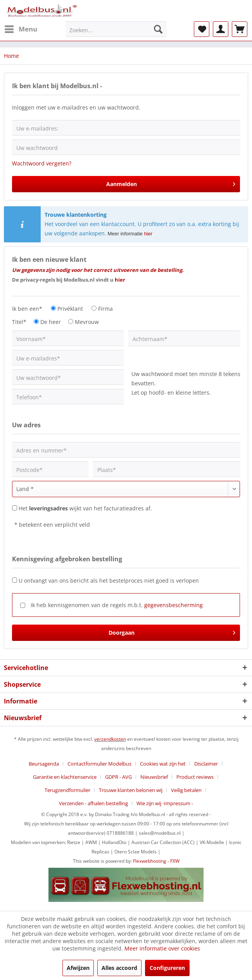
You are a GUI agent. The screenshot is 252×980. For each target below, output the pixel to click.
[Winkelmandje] (240, 29)
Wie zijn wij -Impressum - (165, 803)
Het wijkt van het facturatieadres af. (85, 508)
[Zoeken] (158, 29)
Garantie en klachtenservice (65, 777)
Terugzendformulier (67, 790)
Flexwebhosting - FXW (156, 861)
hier (148, 234)
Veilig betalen (186, 790)
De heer (51, 322)
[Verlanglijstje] (202, 29)
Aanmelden (171, 183)
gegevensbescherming (173, 605)
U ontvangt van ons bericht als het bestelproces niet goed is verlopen (109, 581)
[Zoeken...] (116, 29)
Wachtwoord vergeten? (42, 163)
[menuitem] (21, 29)
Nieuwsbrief (154, 777)
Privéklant (70, 309)
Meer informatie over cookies (162, 948)
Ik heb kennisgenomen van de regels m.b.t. (117, 605)
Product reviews (195, 777)
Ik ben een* (27, 309)
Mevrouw (87, 322)
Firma (105, 309)
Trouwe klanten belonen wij (131, 790)
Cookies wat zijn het (163, 764)
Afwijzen (78, 968)
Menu (21, 28)
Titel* (19, 322)
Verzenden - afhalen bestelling (93, 803)
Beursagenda (44, 764)
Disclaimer (206, 764)
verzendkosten (110, 739)
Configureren (167, 968)
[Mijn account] (221, 29)
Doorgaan (172, 631)
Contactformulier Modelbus (99, 764)
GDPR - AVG (118, 777)
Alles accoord (119, 968)
